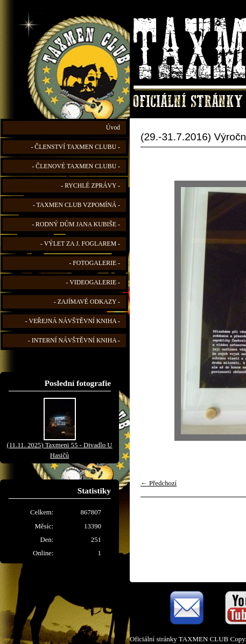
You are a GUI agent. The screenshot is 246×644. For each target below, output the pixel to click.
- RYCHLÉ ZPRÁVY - (90, 186)
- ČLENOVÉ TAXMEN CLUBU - (76, 166)
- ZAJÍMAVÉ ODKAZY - (87, 302)
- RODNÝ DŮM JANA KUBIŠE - (76, 224)
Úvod (113, 128)
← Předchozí (159, 483)
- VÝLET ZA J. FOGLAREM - (80, 244)
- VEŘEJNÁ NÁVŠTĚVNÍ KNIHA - (73, 321)
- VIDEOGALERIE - (93, 282)
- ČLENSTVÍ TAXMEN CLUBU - (75, 147)
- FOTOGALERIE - (94, 263)
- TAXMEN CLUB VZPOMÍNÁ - (76, 205)
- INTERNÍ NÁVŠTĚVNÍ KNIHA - (74, 341)
